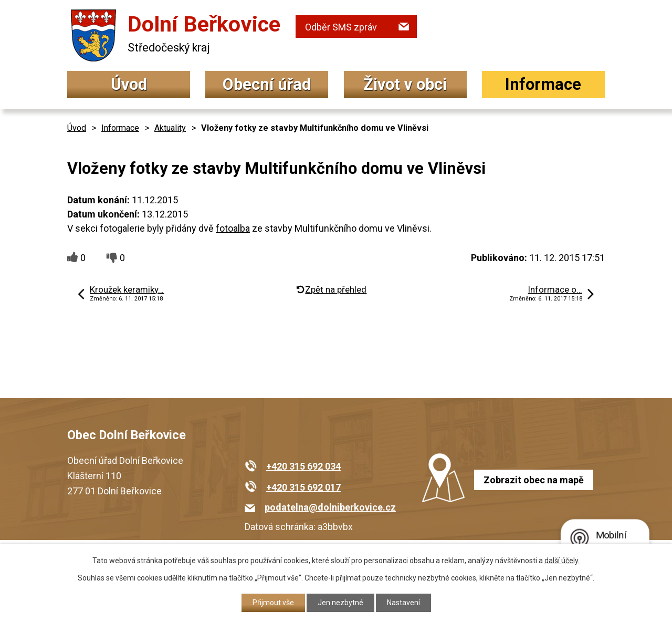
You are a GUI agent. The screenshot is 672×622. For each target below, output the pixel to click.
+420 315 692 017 (303, 487)
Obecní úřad (267, 84)
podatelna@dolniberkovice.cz (330, 507)
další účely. (562, 561)
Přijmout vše (273, 603)
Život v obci (405, 84)
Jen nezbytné (340, 603)
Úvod (129, 84)
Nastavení (403, 603)
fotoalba (233, 228)
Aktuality (170, 128)
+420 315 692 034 (303, 466)
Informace (543, 84)
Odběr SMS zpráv (341, 27)
